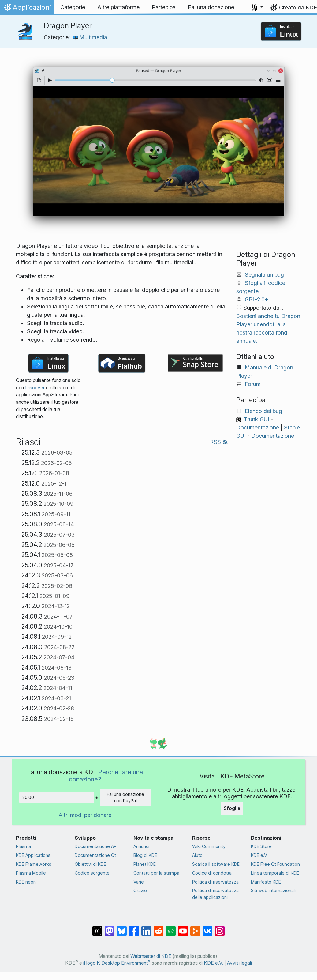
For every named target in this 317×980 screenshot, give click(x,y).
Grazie (140, 890)
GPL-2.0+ (257, 299)
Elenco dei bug (263, 411)
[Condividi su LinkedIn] (146, 928)
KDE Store (261, 846)
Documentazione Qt (95, 855)
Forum (253, 384)
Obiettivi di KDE (90, 864)
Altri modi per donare (85, 815)
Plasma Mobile (31, 873)
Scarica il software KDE (216, 864)
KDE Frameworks (34, 864)
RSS (219, 442)
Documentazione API (96, 846)
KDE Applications (33, 855)
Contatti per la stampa (156, 873)
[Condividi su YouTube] (183, 928)
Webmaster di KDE (151, 956)
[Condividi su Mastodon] (110, 928)
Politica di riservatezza (215, 882)
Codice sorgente (92, 873)
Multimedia (90, 37)
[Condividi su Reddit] (158, 928)
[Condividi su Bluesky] (122, 928)
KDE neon (26, 882)
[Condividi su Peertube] (195, 928)
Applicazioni (27, 9)
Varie (139, 882)
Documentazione (258, 428)
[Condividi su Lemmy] (171, 928)
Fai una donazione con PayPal (125, 798)
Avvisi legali (239, 963)
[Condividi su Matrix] (97, 928)
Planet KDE (145, 864)
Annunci (141, 846)
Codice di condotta (212, 873)
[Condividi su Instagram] (220, 928)
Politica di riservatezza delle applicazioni (215, 894)
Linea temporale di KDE (275, 873)
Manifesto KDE (266, 882)
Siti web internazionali (273, 890)
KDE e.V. (259, 855)
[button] (257, 7)
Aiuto (197, 855)
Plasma (23, 846)
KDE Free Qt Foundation (275, 864)
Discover (35, 388)
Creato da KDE (298, 8)
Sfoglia (232, 808)
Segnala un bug (264, 275)
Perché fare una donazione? (106, 776)
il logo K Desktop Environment (117, 963)
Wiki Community (209, 846)
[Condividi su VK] (207, 928)
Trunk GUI (257, 419)
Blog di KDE (145, 855)
